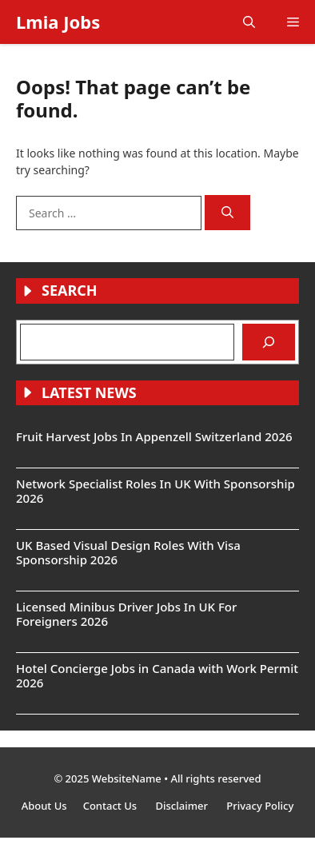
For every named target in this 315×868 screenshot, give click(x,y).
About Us (44, 806)
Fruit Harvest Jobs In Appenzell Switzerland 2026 (154, 436)
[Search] (227, 213)
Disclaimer (183, 806)
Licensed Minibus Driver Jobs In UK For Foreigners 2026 (126, 614)
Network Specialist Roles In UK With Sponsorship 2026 (156, 491)
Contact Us (112, 806)
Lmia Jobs (58, 22)
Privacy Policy (260, 806)
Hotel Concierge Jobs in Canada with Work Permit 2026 (157, 675)
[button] (249, 22)
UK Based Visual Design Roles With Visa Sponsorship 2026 (128, 552)
